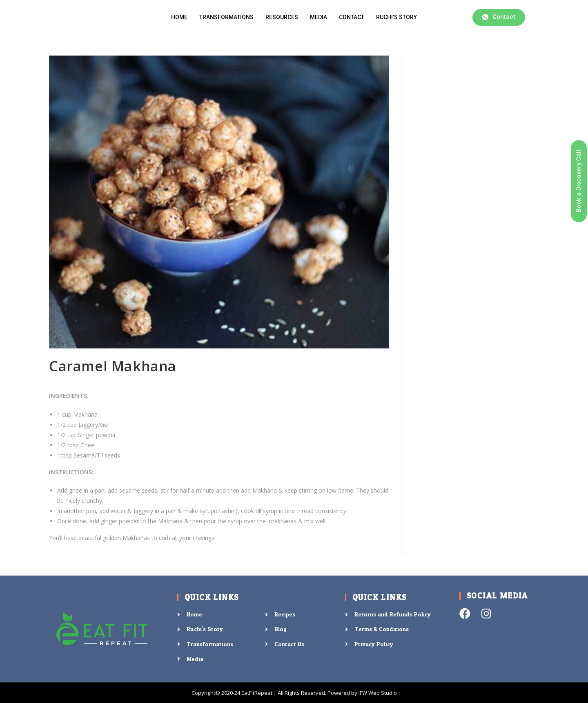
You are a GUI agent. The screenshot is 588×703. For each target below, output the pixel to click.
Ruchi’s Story (396, 17)
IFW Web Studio (378, 693)
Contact (352, 17)
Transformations (226, 17)
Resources (282, 17)
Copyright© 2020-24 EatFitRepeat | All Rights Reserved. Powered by (275, 693)
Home (179, 17)
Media (318, 17)
